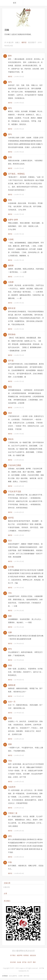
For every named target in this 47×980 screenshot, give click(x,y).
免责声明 (20, 955)
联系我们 (26, 955)
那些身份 (12, 334)
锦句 (10, 82)
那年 (10, 56)
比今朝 (11, 567)
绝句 (10, 649)
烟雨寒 (11, 266)
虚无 (10, 836)
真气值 (24, 962)
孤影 (10, 616)
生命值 (19, 962)
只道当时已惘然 (15, 465)
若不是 (11, 361)
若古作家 (13, 962)
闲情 (10, 665)
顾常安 (24, 42)
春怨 (10, 200)
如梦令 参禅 (13, 220)
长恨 (10, 157)
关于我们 (13, 955)
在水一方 (12, 702)
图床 (34, 962)
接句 (10, 134)
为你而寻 (12, 787)
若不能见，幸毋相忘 (16, 174)
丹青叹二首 (13, 813)
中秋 (10, 862)
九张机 (11, 239)
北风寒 (11, 282)
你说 (10, 718)
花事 (10, 632)
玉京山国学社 (13, 976)
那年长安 (12, 308)
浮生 (10, 593)
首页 (15, 3)
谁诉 (10, 413)
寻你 (10, 761)
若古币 (30, 962)
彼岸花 (11, 518)
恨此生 (11, 439)
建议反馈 (33, 955)
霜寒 (10, 744)
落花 (10, 387)
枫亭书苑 (26, 976)
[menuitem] (17, 3)
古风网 (20, 976)
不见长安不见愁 (15, 491)
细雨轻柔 (12, 685)
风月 (10, 541)
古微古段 (6, 887)
